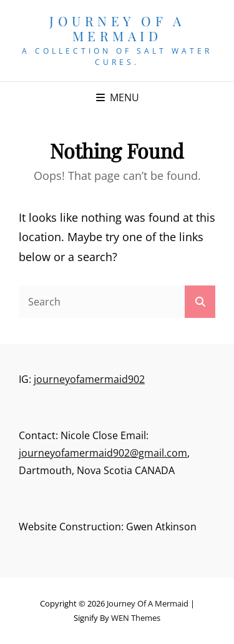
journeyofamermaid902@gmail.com (103, 453)
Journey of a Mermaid (117, 28)
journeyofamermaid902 (89, 379)
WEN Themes (136, 618)
